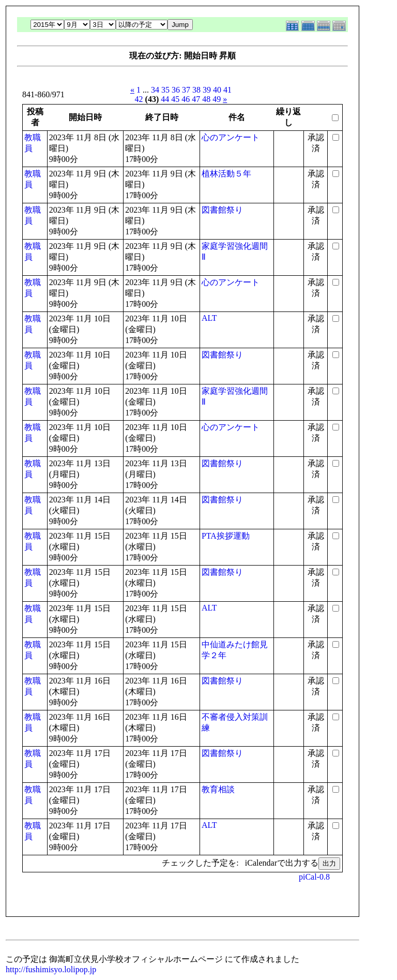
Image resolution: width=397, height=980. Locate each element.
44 (165, 99)
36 (176, 90)
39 (207, 90)
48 (206, 99)
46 (186, 99)
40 (217, 90)
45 (175, 99)
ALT (209, 318)
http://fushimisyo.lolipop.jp (51, 969)
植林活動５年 (226, 174)
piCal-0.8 (314, 877)
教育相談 (218, 789)
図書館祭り (222, 210)
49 (217, 99)
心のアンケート (231, 137)
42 (139, 99)
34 (155, 90)
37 (186, 90)
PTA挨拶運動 (226, 536)
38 (196, 90)
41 (227, 90)
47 (196, 99)
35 (165, 90)
